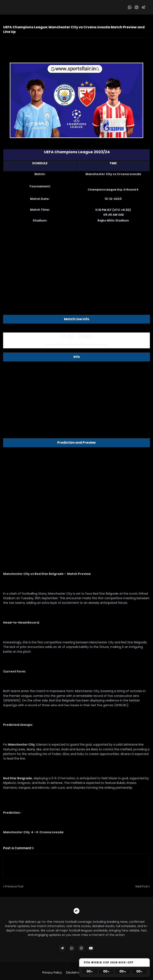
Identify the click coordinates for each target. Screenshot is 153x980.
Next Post (142, 886)
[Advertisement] (76, 259)
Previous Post (14, 886)
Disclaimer (74, 973)
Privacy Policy (52, 973)
